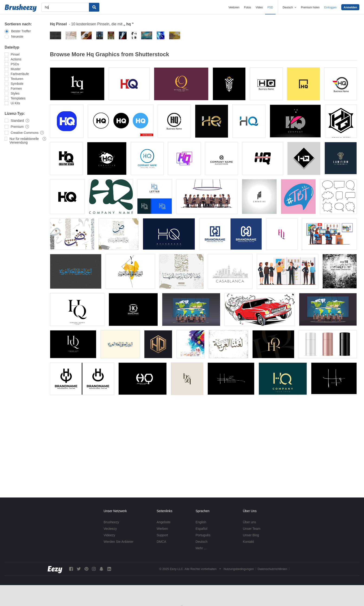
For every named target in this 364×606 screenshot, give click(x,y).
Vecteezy (110, 529)
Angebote (164, 522)
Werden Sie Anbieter (119, 542)
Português (203, 535)
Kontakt (248, 542)
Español (201, 529)
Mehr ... (201, 548)
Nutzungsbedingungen (239, 569)
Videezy (110, 535)
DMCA (161, 542)
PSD (270, 7)
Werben (162, 529)
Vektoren (234, 7)
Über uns (249, 522)
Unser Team (252, 529)
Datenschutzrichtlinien (272, 569)
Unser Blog (251, 535)
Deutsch (201, 542)
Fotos (247, 7)
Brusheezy (111, 522)
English (201, 522)
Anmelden (350, 7)
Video (259, 7)
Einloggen (330, 7)
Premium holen (310, 7)
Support (162, 535)
